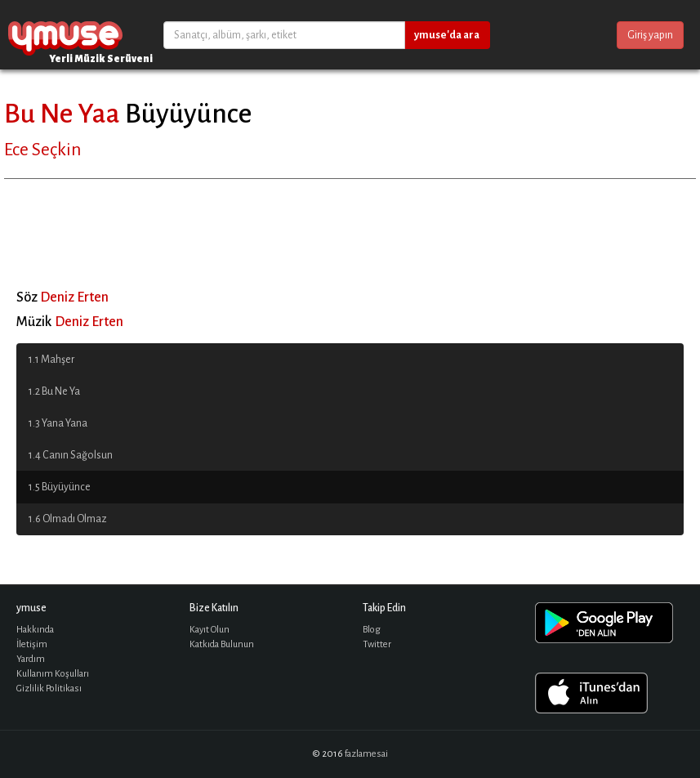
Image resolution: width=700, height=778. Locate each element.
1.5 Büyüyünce (60, 487)
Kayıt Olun (210, 630)
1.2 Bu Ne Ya (54, 391)
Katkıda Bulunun (222, 644)
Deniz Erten (74, 297)
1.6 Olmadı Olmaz (68, 519)
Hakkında (35, 630)
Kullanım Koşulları (53, 674)
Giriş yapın (650, 35)
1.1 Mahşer (51, 360)
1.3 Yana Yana (58, 423)
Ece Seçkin (42, 150)
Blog (372, 630)
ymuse (65, 35)
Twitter (377, 644)
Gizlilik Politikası (49, 689)
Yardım (31, 659)
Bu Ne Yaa (62, 114)
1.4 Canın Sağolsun (71, 455)
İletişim (32, 644)
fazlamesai (366, 754)
